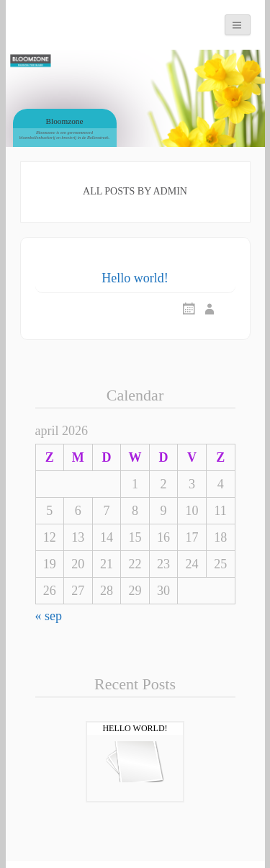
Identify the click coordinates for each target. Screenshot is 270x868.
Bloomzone (65, 121)
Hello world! (135, 278)
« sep (49, 616)
